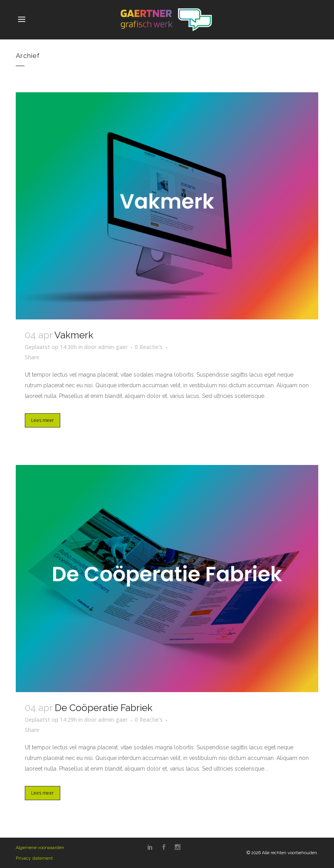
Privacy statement (34, 858)
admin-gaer (113, 347)
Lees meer (43, 420)
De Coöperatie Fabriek (104, 708)
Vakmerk (74, 335)
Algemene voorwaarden (40, 848)
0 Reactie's (149, 347)
